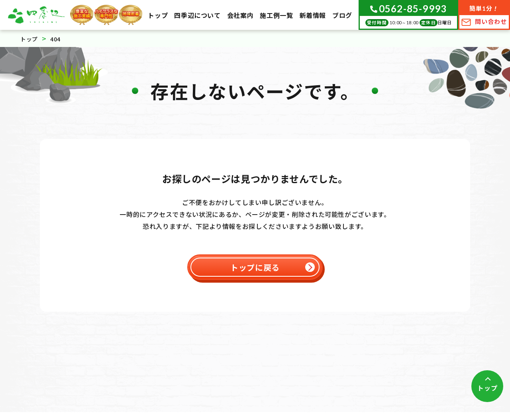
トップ (487, 388)
